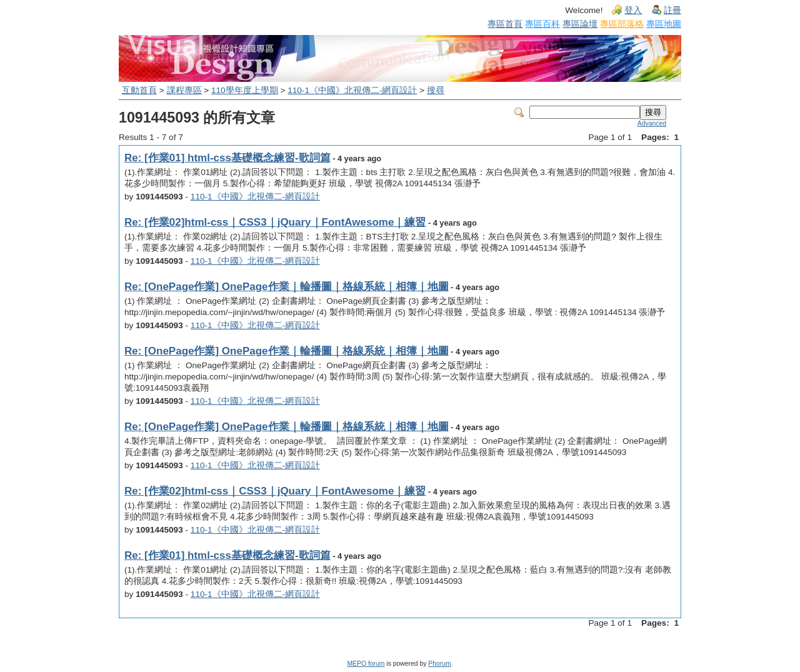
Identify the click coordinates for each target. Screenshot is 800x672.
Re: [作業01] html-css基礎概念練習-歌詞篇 (227, 158)
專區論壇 (580, 24)
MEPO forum (366, 664)
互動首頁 (139, 90)
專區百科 (542, 24)
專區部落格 (622, 24)
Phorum (439, 664)
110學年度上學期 (245, 90)
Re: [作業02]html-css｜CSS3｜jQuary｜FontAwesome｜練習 (275, 222)
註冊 (672, 10)
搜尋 (436, 90)
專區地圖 (664, 24)
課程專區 (184, 90)
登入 (633, 10)
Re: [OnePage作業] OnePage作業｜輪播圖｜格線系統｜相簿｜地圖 (287, 287)
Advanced (652, 123)
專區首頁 (505, 24)
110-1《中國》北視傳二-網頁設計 (352, 90)
